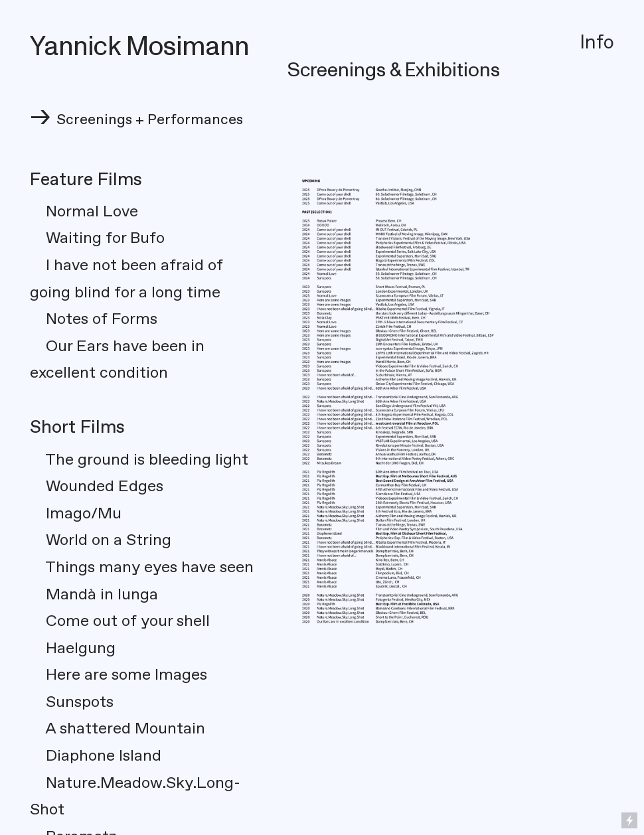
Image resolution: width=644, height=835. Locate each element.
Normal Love (84, 212)
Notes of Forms (94, 319)
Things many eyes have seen (149, 568)
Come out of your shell (128, 621)
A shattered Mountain (118, 729)
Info (597, 43)
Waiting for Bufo (105, 238)
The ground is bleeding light (145, 460)
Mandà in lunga (94, 595)
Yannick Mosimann (139, 47)
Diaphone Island (96, 756)
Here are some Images (119, 675)
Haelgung (73, 648)
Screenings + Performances (150, 120)
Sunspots (72, 702)
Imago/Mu (84, 514)
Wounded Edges (105, 487)
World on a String (109, 540)
